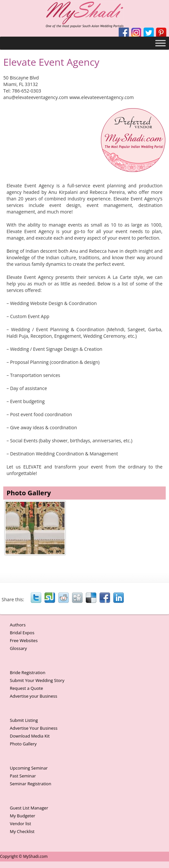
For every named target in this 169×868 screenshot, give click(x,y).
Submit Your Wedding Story (37, 680)
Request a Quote (26, 688)
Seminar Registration (30, 784)
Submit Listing (24, 720)
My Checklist (22, 831)
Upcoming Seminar (29, 768)
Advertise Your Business (34, 728)
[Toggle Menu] (160, 43)
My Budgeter (23, 816)
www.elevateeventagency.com (102, 97)
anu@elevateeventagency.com (36, 97)
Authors (18, 625)
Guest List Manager (29, 808)
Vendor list (20, 824)
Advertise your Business (34, 696)
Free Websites (24, 640)
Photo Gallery (23, 744)
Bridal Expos (22, 633)
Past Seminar (23, 776)
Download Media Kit (30, 736)
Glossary (18, 648)
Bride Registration (28, 672)
